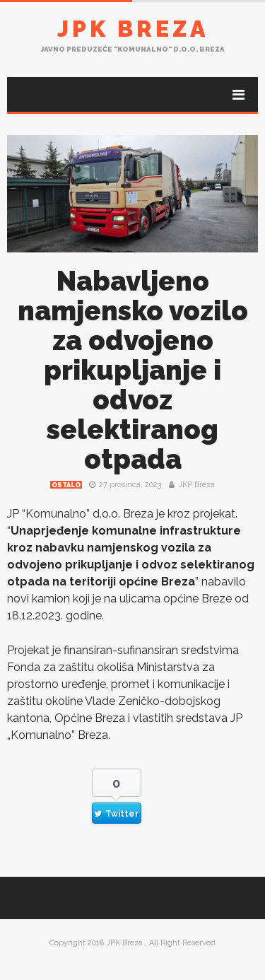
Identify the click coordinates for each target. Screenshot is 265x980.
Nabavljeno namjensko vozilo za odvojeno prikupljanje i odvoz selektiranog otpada (133, 370)
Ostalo (66, 485)
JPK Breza (133, 29)
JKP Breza (196, 485)
